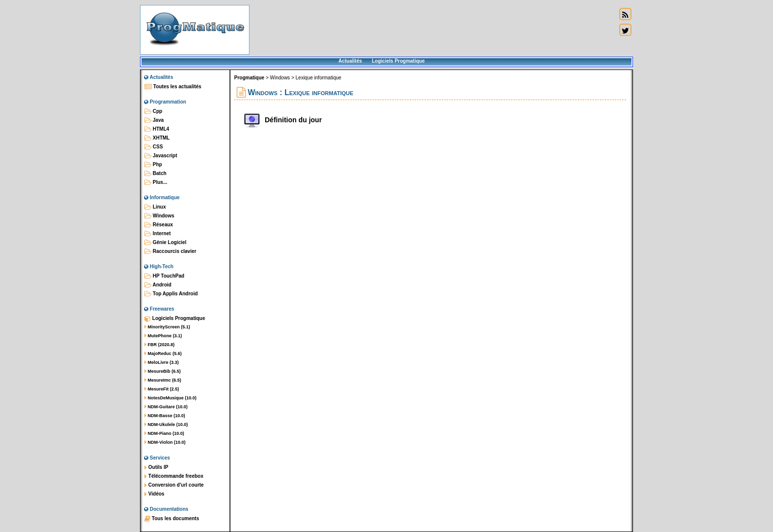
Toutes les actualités (173, 87)
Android (158, 285)
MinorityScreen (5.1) (167, 327)
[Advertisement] (433, 30)
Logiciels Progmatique (398, 61)
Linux (155, 207)
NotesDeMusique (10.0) (171, 398)
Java (154, 120)
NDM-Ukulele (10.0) (166, 425)
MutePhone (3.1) (163, 336)
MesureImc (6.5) (163, 380)
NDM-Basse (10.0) (165, 416)
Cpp (153, 111)
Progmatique (249, 78)
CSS (154, 147)
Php (153, 165)
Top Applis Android (171, 294)
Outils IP (156, 467)
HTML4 (157, 129)
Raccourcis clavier (170, 251)
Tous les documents (172, 519)
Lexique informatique (319, 78)
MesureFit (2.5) (162, 389)
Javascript (161, 156)
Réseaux (159, 225)
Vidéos (154, 494)
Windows (159, 216)
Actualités (350, 61)
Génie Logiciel (165, 243)
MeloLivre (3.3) (162, 362)
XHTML (157, 138)
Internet (158, 234)
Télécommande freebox (174, 476)
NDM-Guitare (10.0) (166, 407)
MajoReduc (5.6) (163, 354)
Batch (156, 174)
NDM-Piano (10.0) (164, 433)
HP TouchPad (164, 276)
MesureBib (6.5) (163, 371)
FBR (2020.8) (159, 345)
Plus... (156, 182)
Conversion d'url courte (174, 485)
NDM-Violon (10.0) (165, 442)
